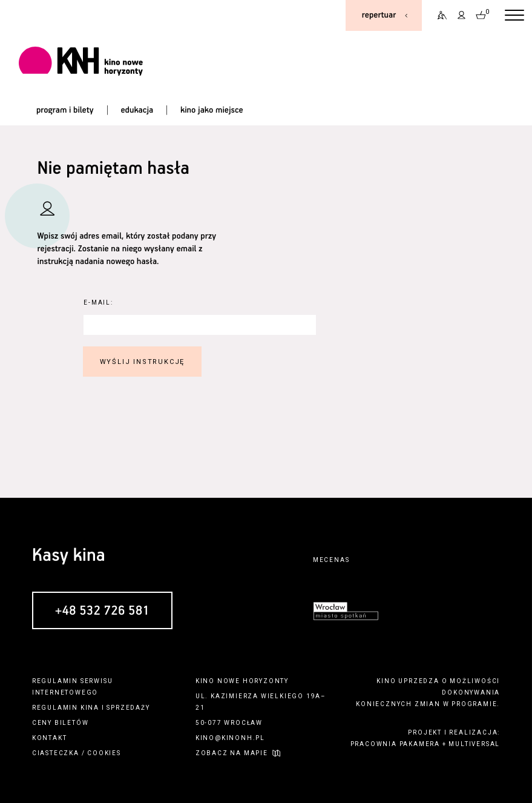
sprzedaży (128, 708)
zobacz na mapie (232, 753)
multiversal (474, 744)
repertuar (379, 15)
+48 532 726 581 (102, 611)
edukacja (137, 110)
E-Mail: (98, 302)
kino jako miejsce (212, 110)
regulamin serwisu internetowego (73, 687)
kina (90, 708)
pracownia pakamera (395, 744)
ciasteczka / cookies (77, 753)
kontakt (50, 738)
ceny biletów (61, 723)
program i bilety (65, 110)
